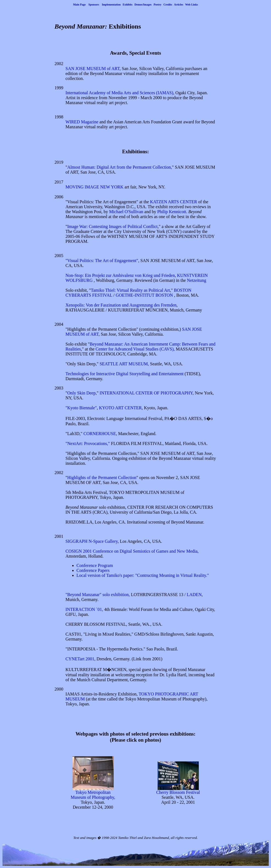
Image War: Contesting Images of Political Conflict (112, 226)
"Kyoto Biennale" (81, 408)
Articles (179, 5)
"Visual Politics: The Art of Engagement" (102, 261)
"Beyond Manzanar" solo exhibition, (98, 595)
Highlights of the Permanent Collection (102, 478)
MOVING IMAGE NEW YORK (95, 187)
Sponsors (94, 5)
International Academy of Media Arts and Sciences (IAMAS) (119, 93)
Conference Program (95, 565)
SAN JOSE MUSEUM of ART (93, 69)
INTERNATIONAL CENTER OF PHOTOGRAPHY (146, 393)
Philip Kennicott (172, 212)
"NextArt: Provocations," (88, 443)
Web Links (191, 5)
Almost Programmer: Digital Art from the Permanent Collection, (120, 167)
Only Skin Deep (81, 393)
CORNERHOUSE (100, 434)
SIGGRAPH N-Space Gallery (92, 541)
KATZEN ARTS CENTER (173, 202)
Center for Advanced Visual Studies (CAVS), (135, 349)
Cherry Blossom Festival (178, 790)
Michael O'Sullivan (126, 212)
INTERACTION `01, (84, 609)
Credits (168, 5)
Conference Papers (93, 570)
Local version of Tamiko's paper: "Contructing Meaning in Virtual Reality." (143, 575)
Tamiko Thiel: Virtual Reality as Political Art (130, 290)
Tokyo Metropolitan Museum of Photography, (93, 793)
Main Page (79, 5)
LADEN (194, 595)
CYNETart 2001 (80, 659)
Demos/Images (143, 5)
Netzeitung (197, 280)
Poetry (158, 5)
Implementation (111, 5)
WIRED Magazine (82, 122)
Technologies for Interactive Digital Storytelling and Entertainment (125, 374)
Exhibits (128, 5)
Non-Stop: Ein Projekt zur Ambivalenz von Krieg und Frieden (120, 275)
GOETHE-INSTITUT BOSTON (145, 295)
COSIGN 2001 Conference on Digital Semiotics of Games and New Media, (132, 551)
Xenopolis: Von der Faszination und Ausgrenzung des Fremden (121, 305)
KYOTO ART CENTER (120, 408)
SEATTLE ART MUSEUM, (124, 364)
